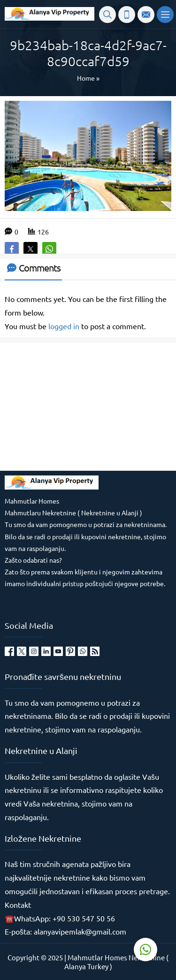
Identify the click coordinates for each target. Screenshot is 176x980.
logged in (64, 326)
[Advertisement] (75, 406)
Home (86, 78)
